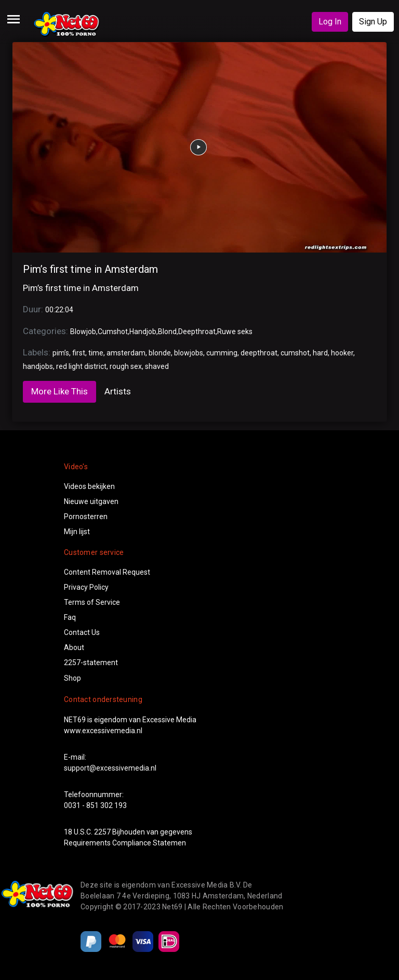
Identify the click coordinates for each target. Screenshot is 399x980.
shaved (157, 366)
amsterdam (126, 353)
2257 (102, 832)
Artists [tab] (118, 391)
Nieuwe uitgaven (91, 501)
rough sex (126, 366)
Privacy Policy (86, 587)
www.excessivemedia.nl (103, 731)
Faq (70, 617)
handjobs (38, 366)
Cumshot (113, 332)
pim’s (61, 353)
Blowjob (83, 332)
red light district (81, 366)
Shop (72, 678)
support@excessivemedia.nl (110, 768)
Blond (167, 332)
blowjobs (189, 353)
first (79, 353)
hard (320, 353)
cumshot (295, 353)
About (74, 647)
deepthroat (259, 353)
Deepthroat (197, 332)
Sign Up (373, 22)
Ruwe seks (235, 332)
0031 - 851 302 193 (95, 805)
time (96, 353)
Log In (330, 22)
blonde (160, 353)
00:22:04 (59, 310)
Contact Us (82, 632)
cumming (222, 353)
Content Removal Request (107, 572)
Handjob (143, 332)
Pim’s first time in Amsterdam (90, 269)
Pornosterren (86, 517)
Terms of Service (92, 602)
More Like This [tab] (59, 391)
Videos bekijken (89, 486)
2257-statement (91, 663)
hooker (342, 353)
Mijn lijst (77, 532)
